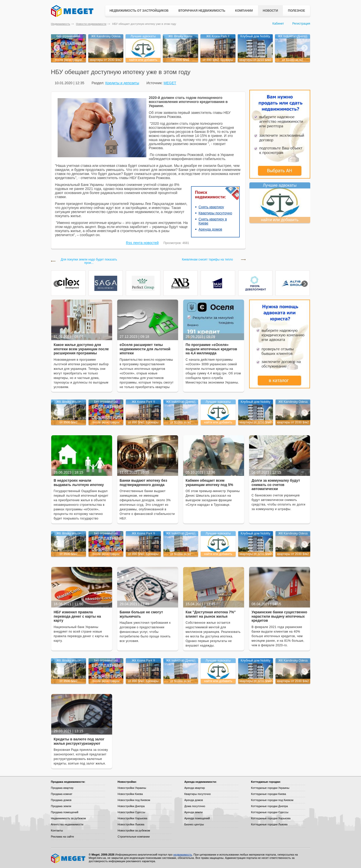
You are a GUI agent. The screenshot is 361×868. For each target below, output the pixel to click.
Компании (244, 11)
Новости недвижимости (91, 24)
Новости (270, 11)
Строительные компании (134, 837)
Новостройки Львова (131, 824)
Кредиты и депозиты (122, 83)
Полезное (297, 11)
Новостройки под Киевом (134, 800)
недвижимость (183, 855)
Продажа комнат (62, 794)
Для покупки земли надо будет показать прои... (89, 261)
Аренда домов (210, 229)
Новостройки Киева (130, 794)
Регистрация (301, 24)
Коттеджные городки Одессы (270, 812)
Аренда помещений (197, 818)
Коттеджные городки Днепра (270, 806)
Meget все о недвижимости (68, 858)
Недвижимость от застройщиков (139, 11)
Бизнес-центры (194, 824)
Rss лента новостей (142, 243)
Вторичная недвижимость (202, 11)
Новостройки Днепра (131, 806)
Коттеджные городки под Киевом (272, 800)
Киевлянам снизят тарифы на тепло (207, 260)
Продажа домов (61, 800)
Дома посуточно (195, 806)
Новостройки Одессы (132, 812)
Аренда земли (194, 812)
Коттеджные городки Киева (269, 794)
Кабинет (278, 24)
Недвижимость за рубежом (68, 818)
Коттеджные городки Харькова (271, 818)
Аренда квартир (195, 788)
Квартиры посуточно (216, 213)
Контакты (57, 830)
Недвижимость (61, 24)
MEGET (170, 83)
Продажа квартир (62, 788)
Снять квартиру (211, 207)
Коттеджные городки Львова (269, 824)
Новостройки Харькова (133, 818)
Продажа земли (61, 806)
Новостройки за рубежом (134, 830)
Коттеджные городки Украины (270, 788)
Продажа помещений (65, 812)
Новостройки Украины (132, 788)
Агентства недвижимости (67, 824)
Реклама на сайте (63, 837)
